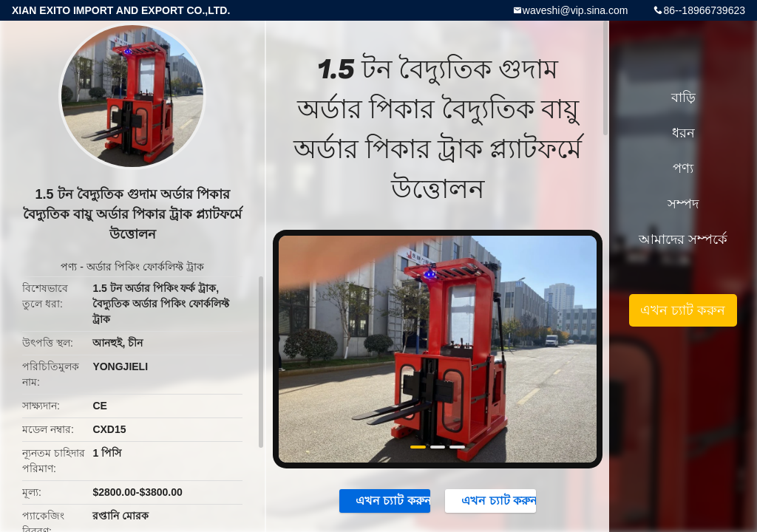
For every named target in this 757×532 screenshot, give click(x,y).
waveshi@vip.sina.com (576, 10)
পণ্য (69, 267)
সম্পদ (683, 204)
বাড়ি (683, 98)
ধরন (683, 133)
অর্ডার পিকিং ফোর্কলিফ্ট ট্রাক (145, 267)
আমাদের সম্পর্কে (683, 239)
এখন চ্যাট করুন (386, 500)
